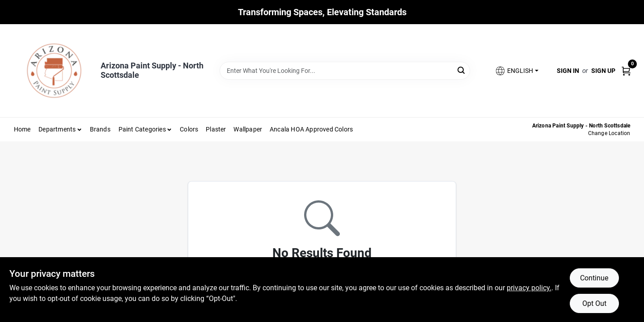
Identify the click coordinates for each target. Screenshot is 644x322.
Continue (594, 278)
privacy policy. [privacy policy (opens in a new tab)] (529, 288)
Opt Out (594, 303)
